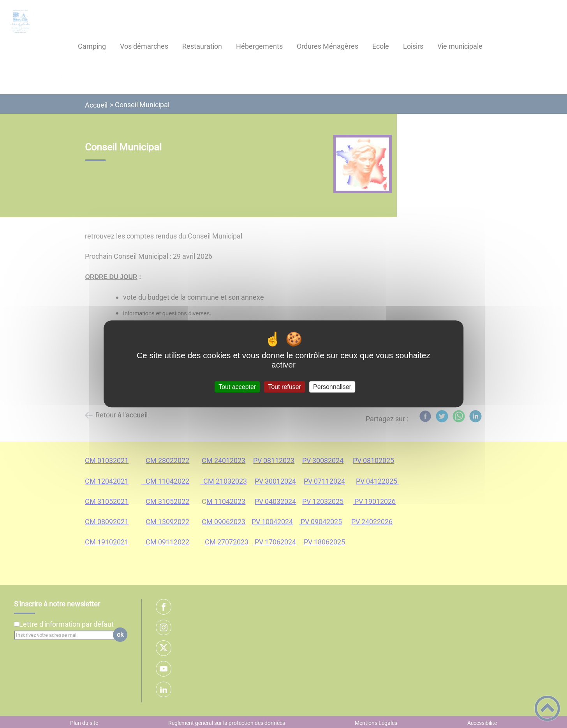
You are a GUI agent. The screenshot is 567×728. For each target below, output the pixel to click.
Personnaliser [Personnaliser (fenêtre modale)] (332, 387)
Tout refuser (284, 387)
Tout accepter (237, 387)
